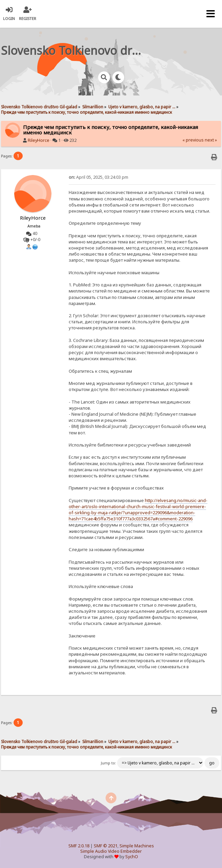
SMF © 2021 (106, 846)
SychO (132, 857)
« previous (193, 140)
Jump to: (108, 763)
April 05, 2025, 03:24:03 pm (98, 177)
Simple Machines (137, 846)
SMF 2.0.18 (79, 846)
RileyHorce (39, 140)
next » (211, 140)
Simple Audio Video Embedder (111, 851)
